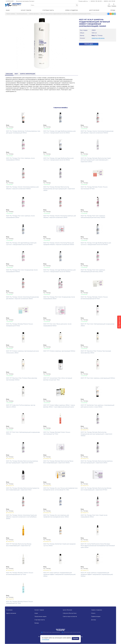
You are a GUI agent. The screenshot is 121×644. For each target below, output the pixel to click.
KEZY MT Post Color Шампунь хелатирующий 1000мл (98, 378)
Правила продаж (96, 617)
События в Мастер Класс (70, 613)
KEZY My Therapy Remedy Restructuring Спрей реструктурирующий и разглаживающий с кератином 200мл (96, 160)
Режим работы (83, 1)
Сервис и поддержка (71, 10)
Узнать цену (89, 44)
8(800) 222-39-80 (110, 1)
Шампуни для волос (34, 14)
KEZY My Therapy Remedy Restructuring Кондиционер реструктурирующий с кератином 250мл (59, 189)
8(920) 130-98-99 (96, 1)
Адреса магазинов (11, 613)
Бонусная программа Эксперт (25, 1)
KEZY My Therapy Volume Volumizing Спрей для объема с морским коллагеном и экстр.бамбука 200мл (21, 517)
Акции (8, 10)
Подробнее (45, 640)
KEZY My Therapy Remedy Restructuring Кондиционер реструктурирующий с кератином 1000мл (96, 434)
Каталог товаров (26, 10)
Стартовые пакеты (48, 10)
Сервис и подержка (97, 610)
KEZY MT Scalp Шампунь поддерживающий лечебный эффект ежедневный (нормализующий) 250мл (59, 575)
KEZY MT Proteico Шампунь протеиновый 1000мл (59, 351)
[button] (119, 322)
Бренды (113, 10)
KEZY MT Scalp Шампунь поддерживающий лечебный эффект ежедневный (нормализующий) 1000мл (66, 14)
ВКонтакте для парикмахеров (50, 632)
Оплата (93, 613)
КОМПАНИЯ (10, 1)
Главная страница (10, 14)
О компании (9, 610)
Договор (94, 620)
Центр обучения (94, 10)
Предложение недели (40, 617)
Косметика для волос (22, 14)
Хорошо (76, 638)
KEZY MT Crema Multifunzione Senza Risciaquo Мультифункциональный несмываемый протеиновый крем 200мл (98, 546)
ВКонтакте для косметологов (71, 632)
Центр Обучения (67, 610)
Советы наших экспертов (70, 617)
